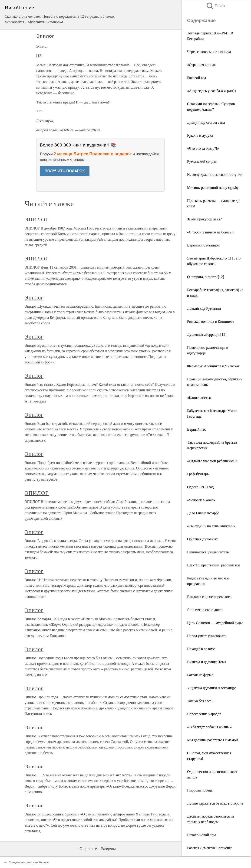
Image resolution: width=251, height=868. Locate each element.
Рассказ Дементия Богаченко (210, 848)
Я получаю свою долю (205, 610)
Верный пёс (196, 429)
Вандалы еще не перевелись (209, 597)
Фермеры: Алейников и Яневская (213, 366)
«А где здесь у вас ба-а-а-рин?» (212, 91)
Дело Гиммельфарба (203, 513)
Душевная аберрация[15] (207, 334)
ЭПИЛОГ (37, 219)
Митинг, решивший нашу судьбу (213, 188)
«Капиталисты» (199, 398)
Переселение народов (204, 714)
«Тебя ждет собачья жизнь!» (209, 727)
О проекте (88, 849)
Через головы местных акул (209, 52)
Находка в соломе (201, 649)
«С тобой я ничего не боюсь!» (211, 232)
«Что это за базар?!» (203, 148)
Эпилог (34, 298)
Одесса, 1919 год (200, 487)
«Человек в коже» (201, 500)
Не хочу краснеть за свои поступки (215, 175)
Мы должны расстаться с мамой (212, 740)
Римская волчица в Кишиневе (211, 321)
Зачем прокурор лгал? (204, 219)
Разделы (108, 849)
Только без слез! (200, 701)
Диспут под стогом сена (206, 122)
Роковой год (197, 78)
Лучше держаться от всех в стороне (215, 803)
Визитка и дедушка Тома (207, 662)
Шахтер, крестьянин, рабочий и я (213, 565)
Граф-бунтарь (198, 474)
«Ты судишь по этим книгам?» (211, 526)
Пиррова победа (200, 790)
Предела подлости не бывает (29, 862)
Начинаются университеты (208, 552)
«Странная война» (201, 65)
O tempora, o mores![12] (206, 277)
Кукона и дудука (200, 135)
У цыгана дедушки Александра (212, 688)
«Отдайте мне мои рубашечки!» (212, 461)
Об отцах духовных (203, 539)
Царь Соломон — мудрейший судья (215, 623)
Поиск (215, 6)
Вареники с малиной (203, 245)
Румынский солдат (202, 161)
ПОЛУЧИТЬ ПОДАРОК (65, 171)
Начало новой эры (201, 835)
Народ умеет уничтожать (207, 636)
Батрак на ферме (200, 675)
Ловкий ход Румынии (204, 308)
